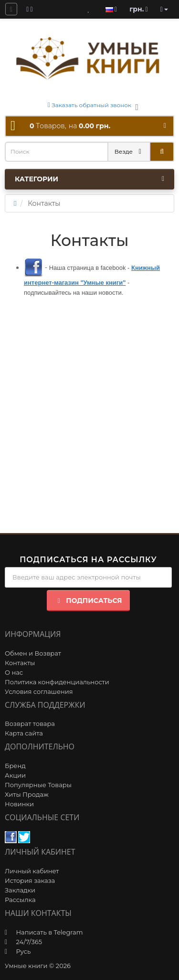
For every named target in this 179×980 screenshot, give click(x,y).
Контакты (20, 663)
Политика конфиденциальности (57, 682)
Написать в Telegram (49, 932)
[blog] (29, 9)
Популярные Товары (38, 785)
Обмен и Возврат (33, 653)
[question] (11, 9)
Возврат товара (30, 724)
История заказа (30, 880)
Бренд (15, 766)
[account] (164, 9)
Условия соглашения (39, 691)
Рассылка (20, 900)
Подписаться (88, 601)
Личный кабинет (32, 871)
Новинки (19, 804)
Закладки (20, 890)
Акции (15, 775)
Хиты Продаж (27, 794)
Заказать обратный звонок (89, 105)
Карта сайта (24, 733)
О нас (14, 672)
